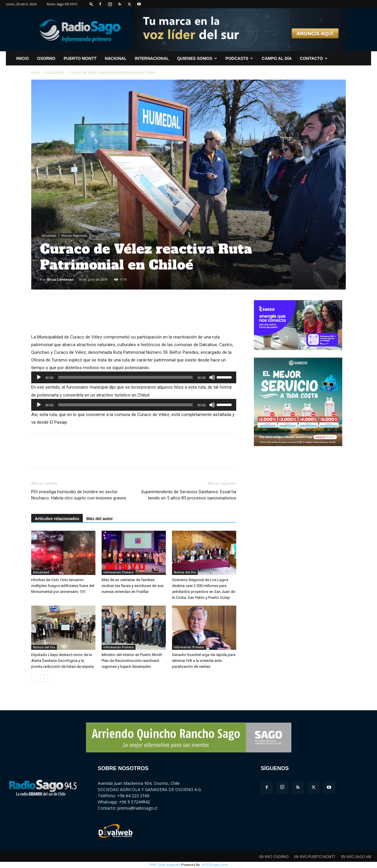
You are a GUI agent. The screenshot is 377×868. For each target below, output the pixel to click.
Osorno (46, 58)
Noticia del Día (185, 572)
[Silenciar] (212, 377)
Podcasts (239, 58)
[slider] (126, 377)
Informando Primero (119, 572)
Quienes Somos (197, 58)
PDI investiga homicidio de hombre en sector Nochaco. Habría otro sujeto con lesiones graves (79, 495)
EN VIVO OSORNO (274, 857)
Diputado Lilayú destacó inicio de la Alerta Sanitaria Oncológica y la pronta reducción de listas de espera (62, 661)
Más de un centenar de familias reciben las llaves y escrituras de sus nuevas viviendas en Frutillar (133, 586)
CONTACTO (314, 58)
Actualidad (55, 72)
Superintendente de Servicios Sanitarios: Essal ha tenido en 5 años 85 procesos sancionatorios (189, 495)
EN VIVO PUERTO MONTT (315, 857)
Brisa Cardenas (60, 279)
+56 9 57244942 (134, 802)
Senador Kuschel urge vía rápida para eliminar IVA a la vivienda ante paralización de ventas (204, 661)
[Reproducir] (39, 377)
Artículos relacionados (57, 519)
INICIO (23, 58)
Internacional (152, 58)
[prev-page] (35, 678)
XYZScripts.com (215, 865)
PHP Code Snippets (165, 865)
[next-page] (44, 678)
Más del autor (100, 519)
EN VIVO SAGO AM (356, 857)
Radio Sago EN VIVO (62, 4)
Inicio (36, 72)
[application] (134, 377)
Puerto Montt (80, 58)
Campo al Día (277, 58)
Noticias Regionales (74, 236)
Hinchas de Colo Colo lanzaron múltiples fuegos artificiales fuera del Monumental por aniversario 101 (63, 586)
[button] (91, 4)
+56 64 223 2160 (133, 796)
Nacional (116, 58)
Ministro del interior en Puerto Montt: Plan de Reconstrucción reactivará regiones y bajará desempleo (132, 661)
